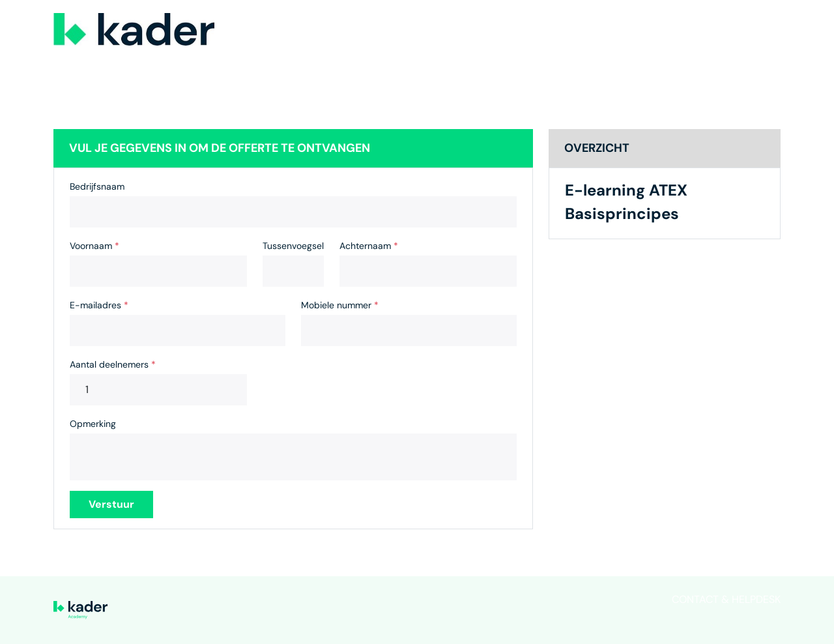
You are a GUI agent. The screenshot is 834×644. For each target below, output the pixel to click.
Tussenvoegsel (293, 246)
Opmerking (93, 424)
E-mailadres (99, 305)
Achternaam (369, 246)
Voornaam (94, 246)
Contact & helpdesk (726, 599)
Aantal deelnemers (113, 364)
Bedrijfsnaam (97, 186)
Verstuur (111, 504)
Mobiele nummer (340, 305)
